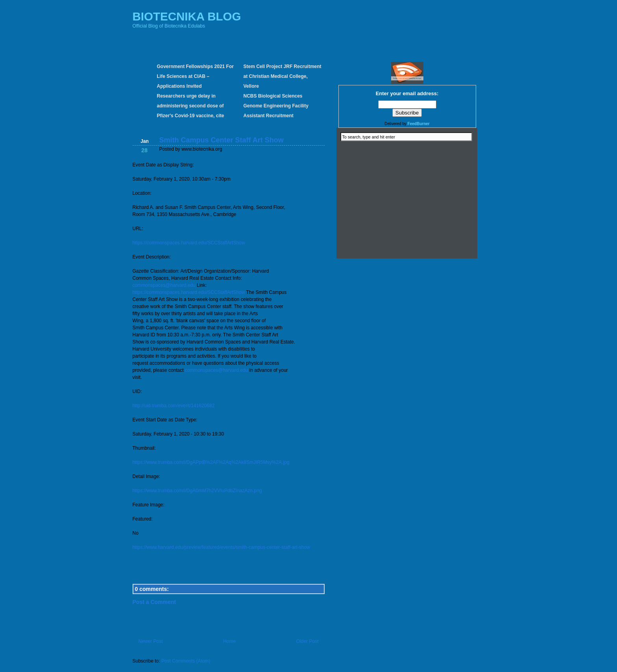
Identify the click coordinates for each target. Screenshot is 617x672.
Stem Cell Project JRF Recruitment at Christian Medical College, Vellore (283, 76)
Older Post (308, 641)
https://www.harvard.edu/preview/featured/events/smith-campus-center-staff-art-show (221, 547)
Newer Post (151, 641)
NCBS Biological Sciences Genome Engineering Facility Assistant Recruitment (276, 106)
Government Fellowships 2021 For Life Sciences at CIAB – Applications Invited (195, 76)
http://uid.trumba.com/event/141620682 (174, 406)
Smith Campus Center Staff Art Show (222, 140)
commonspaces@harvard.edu (164, 285)
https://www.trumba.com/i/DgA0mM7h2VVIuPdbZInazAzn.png (197, 491)
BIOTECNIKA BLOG (187, 16)
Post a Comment (154, 602)
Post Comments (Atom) (186, 661)
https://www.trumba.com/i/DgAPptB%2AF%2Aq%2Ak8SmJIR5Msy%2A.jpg (211, 462)
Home (229, 641)
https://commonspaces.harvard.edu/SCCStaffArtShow (189, 243)
